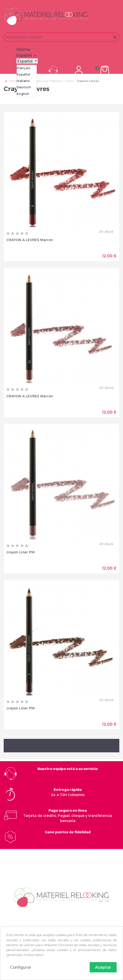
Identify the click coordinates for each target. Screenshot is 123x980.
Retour (12, 81)
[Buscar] (61, 37)
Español (23, 74)
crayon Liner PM (20, 552)
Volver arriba (61, 746)
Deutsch (24, 87)
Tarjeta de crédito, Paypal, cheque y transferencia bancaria (68, 816)
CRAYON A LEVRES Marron (30, 240)
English (23, 94)
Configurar (21, 967)
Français (24, 68)
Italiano (23, 81)
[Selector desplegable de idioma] (27, 55)
